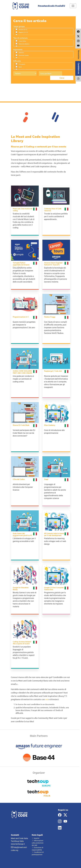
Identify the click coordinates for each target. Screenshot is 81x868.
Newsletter (79, 55)
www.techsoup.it (18, 844)
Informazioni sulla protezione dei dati (38, 843)
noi (47, 699)
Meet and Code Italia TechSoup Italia (20, 838)
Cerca (62, 78)
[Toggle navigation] (73, 6)
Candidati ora (79, 68)
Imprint (36, 838)
